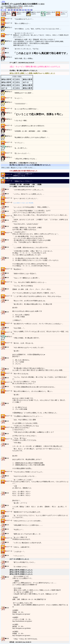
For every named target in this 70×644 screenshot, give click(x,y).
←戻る (3, 2)
